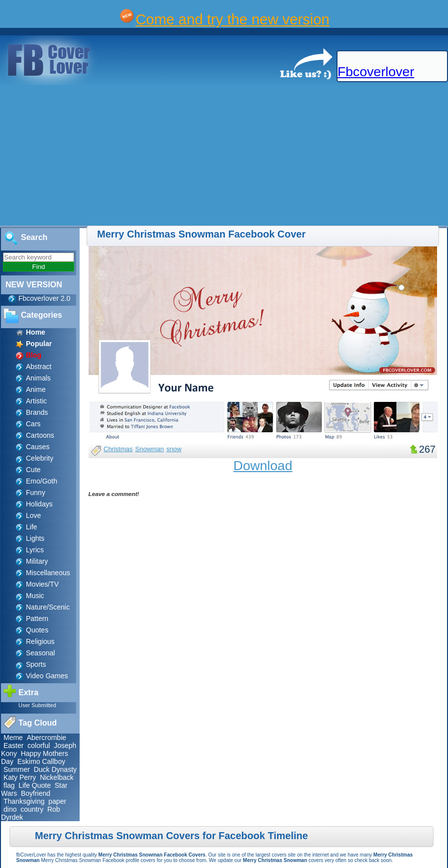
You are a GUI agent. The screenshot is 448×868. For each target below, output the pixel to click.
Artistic (36, 401)
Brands (37, 412)
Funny (36, 493)
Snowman (150, 449)
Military (37, 561)
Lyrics (35, 550)
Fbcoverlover (376, 72)
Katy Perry (20, 777)
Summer (17, 769)
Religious (40, 641)
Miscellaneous (48, 573)
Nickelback (57, 777)
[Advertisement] (126, 156)
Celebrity (40, 458)
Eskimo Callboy (41, 761)
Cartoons (40, 435)
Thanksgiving (24, 801)
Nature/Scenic (48, 607)
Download (263, 466)
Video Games (47, 676)
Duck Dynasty (55, 769)
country (32, 809)
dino (10, 809)
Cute (33, 470)
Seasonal (40, 653)
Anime (36, 389)
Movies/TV (42, 584)
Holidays (39, 504)
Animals (38, 378)
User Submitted (37, 705)
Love (33, 515)
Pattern (37, 619)
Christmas (118, 449)
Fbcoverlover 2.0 (44, 298)
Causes (38, 447)
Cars (33, 424)
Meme (13, 738)
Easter (13, 745)
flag (9, 785)
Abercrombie (47, 738)
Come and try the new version (232, 19)
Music (35, 596)
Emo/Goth (42, 481)
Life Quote (35, 785)
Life (32, 527)
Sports (36, 664)
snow (174, 449)
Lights (35, 538)
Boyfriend (36, 793)
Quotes (37, 630)
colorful (39, 745)
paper (57, 801)
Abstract (39, 367)
